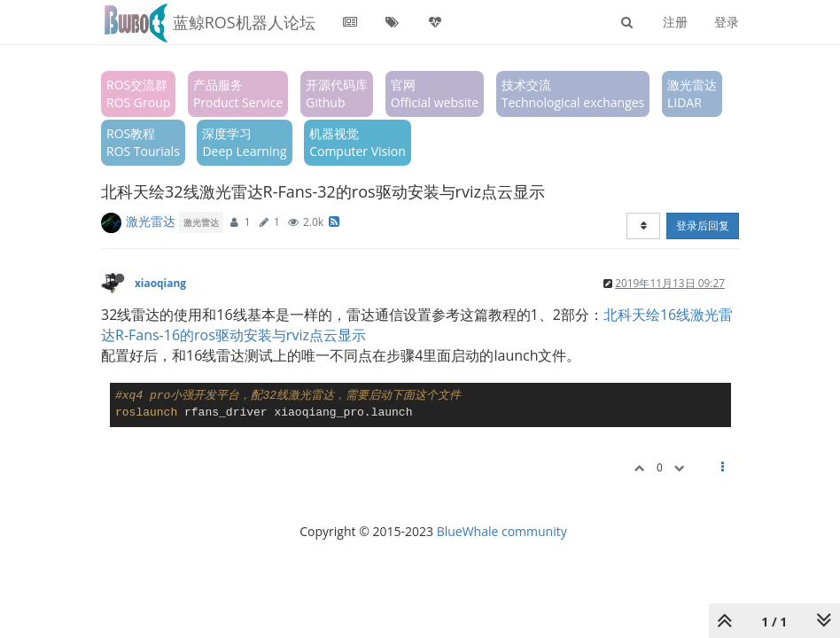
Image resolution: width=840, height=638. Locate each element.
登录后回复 (703, 226)
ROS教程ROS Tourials (143, 142)
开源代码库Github (337, 93)
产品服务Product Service (238, 93)
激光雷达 (151, 221)
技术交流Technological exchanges (573, 93)
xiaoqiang (160, 283)
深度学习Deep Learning (244, 142)
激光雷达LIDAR (692, 93)
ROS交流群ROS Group (138, 93)
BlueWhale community (502, 531)
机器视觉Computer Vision (358, 142)
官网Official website (435, 93)
